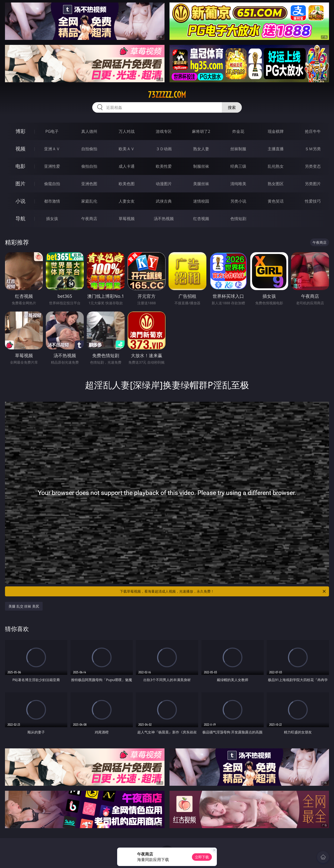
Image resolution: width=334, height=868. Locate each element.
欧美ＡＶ (127, 149)
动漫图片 (164, 184)
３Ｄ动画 (164, 149)
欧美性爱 (164, 166)
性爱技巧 (313, 201)
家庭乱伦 (89, 201)
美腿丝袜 (201, 184)
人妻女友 (127, 201)
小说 (20, 201)
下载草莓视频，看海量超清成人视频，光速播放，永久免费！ (223, 591)
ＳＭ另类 (313, 149)
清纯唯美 (238, 184)
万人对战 (127, 131)
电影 (20, 166)
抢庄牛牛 (313, 131)
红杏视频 (201, 219)
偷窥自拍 (52, 184)
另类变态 (313, 166)
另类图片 (313, 184)
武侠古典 (164, 201)
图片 (20, 184)
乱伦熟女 (276, 166)
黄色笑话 (276, 201)
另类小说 (238, 201)
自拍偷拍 (89, 149)
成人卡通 (127, 166)
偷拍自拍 (89, 166)
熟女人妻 (201, 149)
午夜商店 (89, 219)
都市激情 (52, 201)
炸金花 (238, 131)
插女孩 (52, 219)
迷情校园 (201, 201)
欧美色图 (127, 184)
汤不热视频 (164, 219)
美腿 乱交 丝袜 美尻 (24, 606)
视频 (20, 149)
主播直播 (276, 149)
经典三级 (238, 166)
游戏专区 (164, 131)
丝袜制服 (238, 149)
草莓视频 (127, 219)
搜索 (232, 107)
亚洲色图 (89, 184)
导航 (20, 218)
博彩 (20, 131)
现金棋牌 (276, 131)
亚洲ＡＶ (52, 149)
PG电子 (52, 131)
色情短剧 (238, 219)
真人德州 (89, 131)
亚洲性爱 (52, 166)
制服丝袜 (201, 166)
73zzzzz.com (167, 95)
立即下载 (202, 857)
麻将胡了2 (201, 131)
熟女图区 (276, 184)
